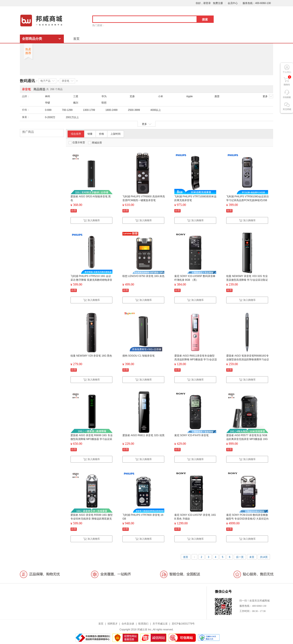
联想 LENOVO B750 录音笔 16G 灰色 (143, 276)
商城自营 (95, 143)
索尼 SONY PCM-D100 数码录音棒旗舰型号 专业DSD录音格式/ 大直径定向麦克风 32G (247, 519)
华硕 (48, 103)
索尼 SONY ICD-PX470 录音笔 (191, 435)
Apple (190, 96)
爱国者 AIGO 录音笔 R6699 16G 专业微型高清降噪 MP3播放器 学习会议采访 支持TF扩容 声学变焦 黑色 (92, 439)
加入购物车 (92, 220)
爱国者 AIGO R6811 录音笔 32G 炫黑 (143, 435)
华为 (104, 96)
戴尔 (76, 103)
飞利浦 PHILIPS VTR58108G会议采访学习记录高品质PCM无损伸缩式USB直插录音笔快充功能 (247, 200)
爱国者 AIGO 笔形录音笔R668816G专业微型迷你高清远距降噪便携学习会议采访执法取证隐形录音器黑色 (248, 360)
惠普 (217, 96)
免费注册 (218, 3)
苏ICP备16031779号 (183, 624)
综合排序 (76, 134)
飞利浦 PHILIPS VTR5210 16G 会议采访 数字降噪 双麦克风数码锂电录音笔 (91, 280)
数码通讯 (27, 81)
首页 (76, 39)
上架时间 (116, 134)
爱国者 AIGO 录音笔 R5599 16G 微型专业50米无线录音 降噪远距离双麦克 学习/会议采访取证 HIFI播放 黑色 (92, 519)
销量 (90, 134)
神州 (48, 96)
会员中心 (233, 3)
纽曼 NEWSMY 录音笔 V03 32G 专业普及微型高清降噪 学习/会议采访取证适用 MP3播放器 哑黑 (247, 280)
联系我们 (143, 624)
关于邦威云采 (160, 624)
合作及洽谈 (128, 624)
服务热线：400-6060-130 (257, 3)
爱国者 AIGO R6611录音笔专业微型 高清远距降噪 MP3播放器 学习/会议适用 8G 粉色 (196, 360)
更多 (268, 96)
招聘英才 (113, 624)
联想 (104, 103)
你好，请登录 (203, 3)
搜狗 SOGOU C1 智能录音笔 (139, 356)
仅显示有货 (77, 143)
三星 (76, 96)
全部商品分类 (32, 39)
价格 (102, 134)
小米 (161, 96)
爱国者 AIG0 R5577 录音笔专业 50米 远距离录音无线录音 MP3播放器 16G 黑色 (247, 439)
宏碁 (132, 96)
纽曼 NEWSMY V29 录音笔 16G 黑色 (91, 356)
